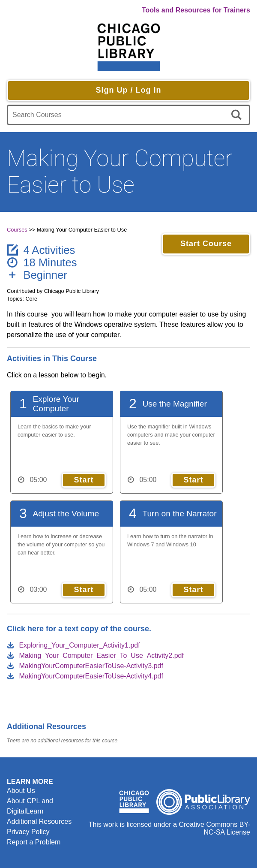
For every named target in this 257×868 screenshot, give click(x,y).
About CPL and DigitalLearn (30, 806)
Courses (17, 230)
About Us (21, 791)
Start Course (206, 244)
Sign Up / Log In (129, 90)
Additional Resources (39, 821)
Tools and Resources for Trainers (196, 10)
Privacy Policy (28, 832)
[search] (238, 115)
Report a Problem (34, 842)
